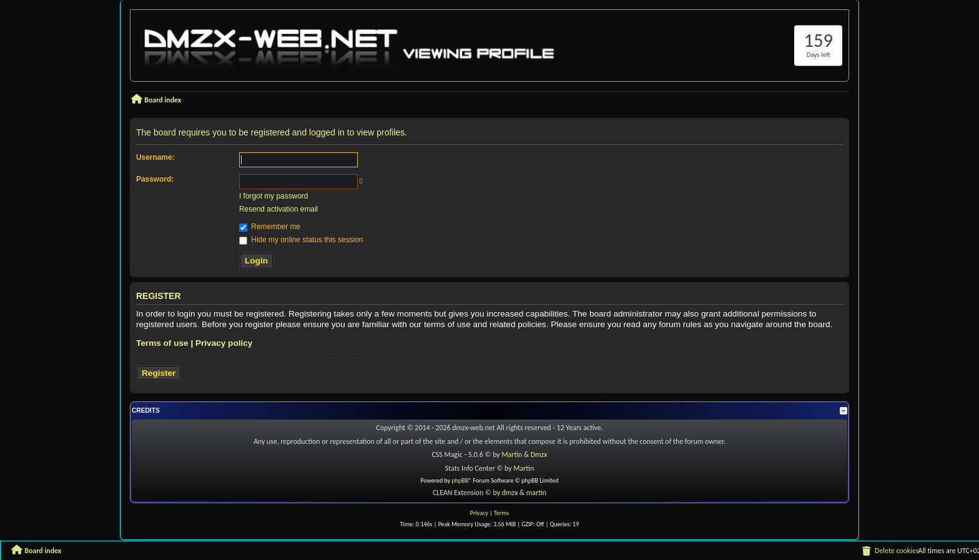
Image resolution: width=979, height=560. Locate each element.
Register (159, 373)
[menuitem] (890, 551)
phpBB (460, 480)
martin (536, 493)
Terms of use (162, 343)
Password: (155, 179)
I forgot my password (273, 196)
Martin (512, 454)
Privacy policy (224, 343)
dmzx (510, 493)
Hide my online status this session (301, 240)
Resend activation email (278, 209)
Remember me (270, 227)
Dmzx (539, 454)
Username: (155, 157)
